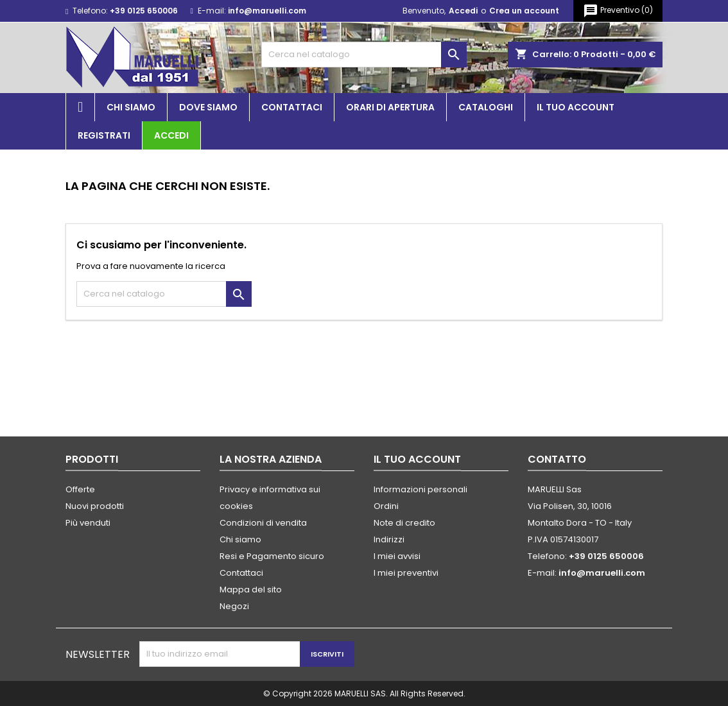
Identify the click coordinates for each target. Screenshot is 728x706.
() (618, 11)
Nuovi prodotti (95, 506)
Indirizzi (389, 539)
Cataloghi (486, 107)
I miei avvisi (397, 556)
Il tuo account (576, 107)
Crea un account (524, 11)
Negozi (234, 606)
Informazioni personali (420, 489)
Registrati (104, 135)
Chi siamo (131, 107)
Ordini (386, 506)
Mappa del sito (251, 590)
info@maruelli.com (267, 11)
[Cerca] (364, 55)
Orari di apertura (390, 107)
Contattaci (292, 107)
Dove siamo (208, 107)
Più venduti (88, 523)
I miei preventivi (406, 573)
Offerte (80, 489)
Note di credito (404, 523)
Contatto (557, 459)
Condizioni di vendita (263, 523)
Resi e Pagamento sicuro (272, 556)
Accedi (463, 11)
